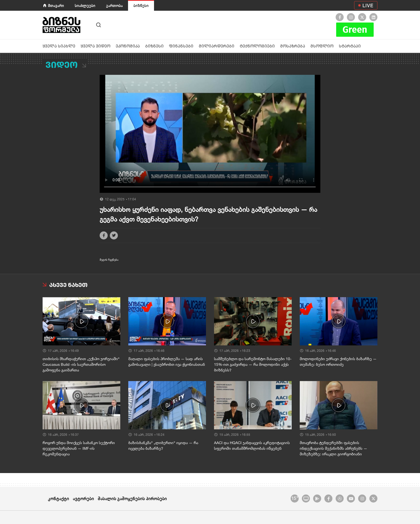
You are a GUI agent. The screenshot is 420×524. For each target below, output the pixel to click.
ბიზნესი (141, 5)
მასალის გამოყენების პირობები (132, 498)
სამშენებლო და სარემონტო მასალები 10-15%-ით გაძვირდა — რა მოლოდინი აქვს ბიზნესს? (253, 364)
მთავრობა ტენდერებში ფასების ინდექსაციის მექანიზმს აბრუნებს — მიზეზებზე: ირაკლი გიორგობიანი (333, 448)
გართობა (114, 5)
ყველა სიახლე (59, 46)
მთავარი (56, 5)
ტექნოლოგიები (257, 46)
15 (295, 498)
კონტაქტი (59, 498)
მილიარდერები (217, 46)
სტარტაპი (350, 46)
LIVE (368, 5)
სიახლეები (85, 5)
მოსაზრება (293, 46)
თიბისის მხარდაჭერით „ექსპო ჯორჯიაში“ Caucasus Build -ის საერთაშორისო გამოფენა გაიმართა (81, 364)
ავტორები (83, 498)
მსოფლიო (322, 46)
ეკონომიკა (128, 46)
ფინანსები (181, 46)
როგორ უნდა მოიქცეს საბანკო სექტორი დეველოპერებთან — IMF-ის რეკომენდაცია (79, 448)
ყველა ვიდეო (95, 46)
